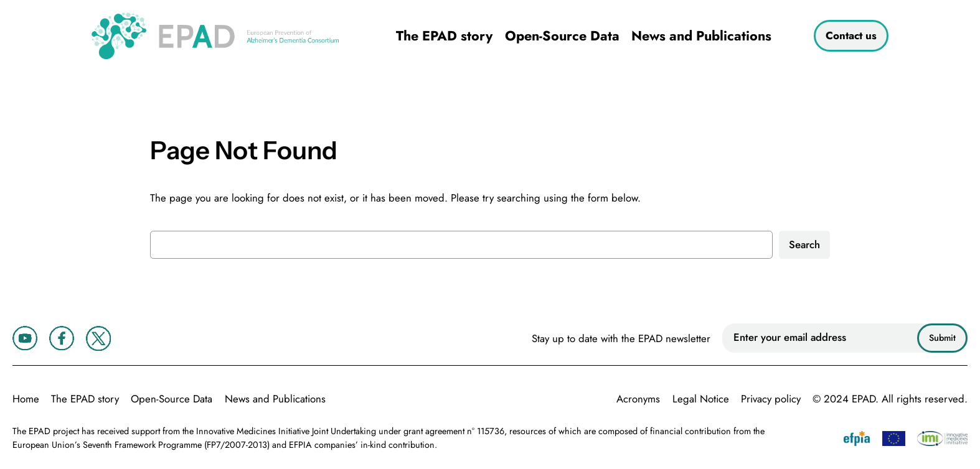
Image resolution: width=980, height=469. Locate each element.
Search (804, 244)
